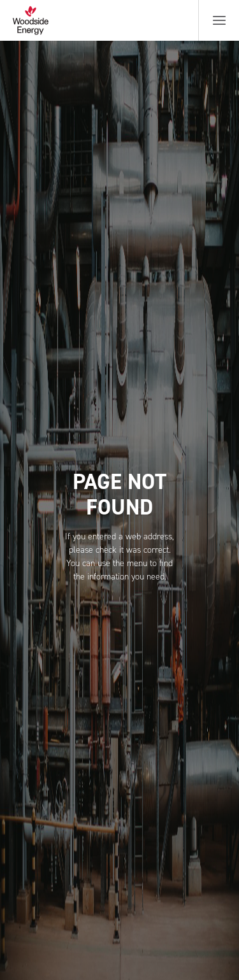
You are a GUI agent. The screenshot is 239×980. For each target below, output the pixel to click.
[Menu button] (219, 20)
